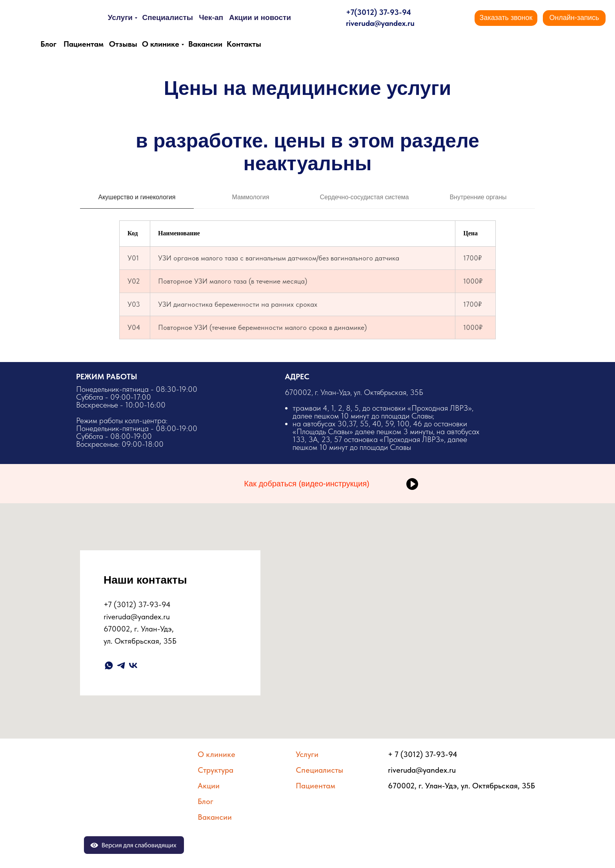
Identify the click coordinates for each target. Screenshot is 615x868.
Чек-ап (211, 17)
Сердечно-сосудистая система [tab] (365, 197)
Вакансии (205, 44)
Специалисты (167, 17)
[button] (506, 18)
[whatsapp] (109, 665)
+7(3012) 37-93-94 (378, 12)
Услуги (120, 17)
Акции (209, 786)
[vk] (133, 665)
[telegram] (121, 665)
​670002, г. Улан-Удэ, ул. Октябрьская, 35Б (383, 419)
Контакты (244, 44)
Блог (48, 44)
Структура (216, 770)
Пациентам (84, 44)
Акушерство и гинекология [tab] (137, 197)
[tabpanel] (307, 277)
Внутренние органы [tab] (478, 197)
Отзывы (123, 44)
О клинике (161, 44)
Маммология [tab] (251, 197)
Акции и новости (260, 17)
